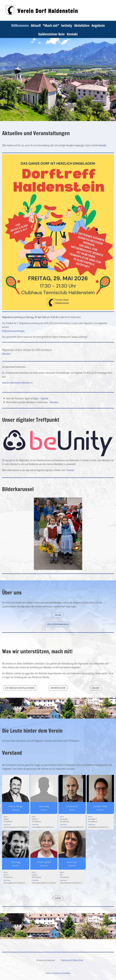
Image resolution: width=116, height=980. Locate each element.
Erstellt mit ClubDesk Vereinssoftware (58, 973)
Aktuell (36, 25)
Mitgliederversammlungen (13, 331)
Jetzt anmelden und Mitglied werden (20, 688)
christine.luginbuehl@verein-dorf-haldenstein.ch (45, 883)
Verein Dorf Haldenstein (48, 11)
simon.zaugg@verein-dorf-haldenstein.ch (14, 883)
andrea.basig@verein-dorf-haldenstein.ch (43, 827)
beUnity (67, 25)
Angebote (98, 25)
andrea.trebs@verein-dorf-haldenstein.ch (71, 883)
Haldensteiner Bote (51, 34)
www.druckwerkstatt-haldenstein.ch (17, 383)
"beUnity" (70, 470)
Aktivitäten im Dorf (58, 688)
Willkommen (20, 25)
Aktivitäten (82, 25)
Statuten (58, 615)
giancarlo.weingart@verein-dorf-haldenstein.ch (16, 827)
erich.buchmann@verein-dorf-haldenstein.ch (72, 827)
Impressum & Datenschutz (72, 960)
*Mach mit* (51, 25)
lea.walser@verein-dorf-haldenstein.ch (98, 827)
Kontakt (72, 34)
